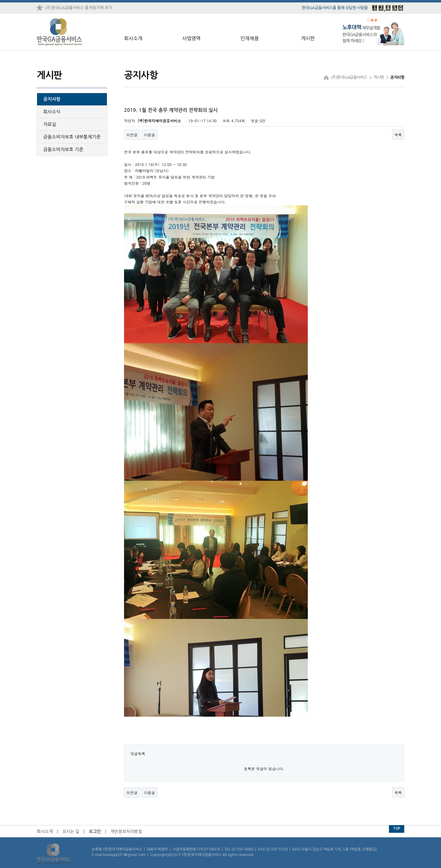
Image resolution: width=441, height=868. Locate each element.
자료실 (50, 124)
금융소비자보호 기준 (63, 149)
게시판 (308, 38)
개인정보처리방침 (126, 832)
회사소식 (52, 112)
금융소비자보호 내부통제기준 (72, 137)
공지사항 (52, 99)
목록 (398, 135)
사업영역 (191, 38)
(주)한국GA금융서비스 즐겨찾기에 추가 (74, 8)
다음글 (149, 135)
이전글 (132, 135)
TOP (397, 828)
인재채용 (250, 38)
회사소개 (133, 38)
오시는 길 (71, 832)
